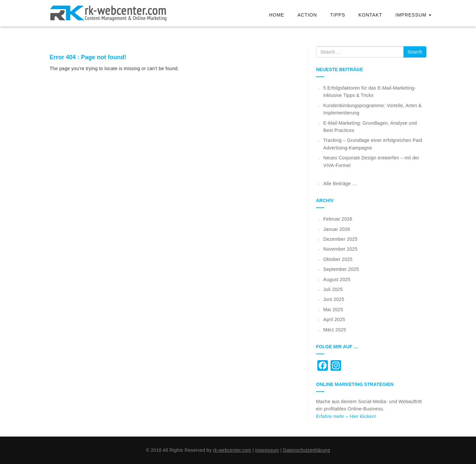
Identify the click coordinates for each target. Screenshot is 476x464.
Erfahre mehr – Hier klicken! (346, 416)
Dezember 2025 (340, 239)
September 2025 (341, 269)
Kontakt (370, 15)
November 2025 (340, 249)
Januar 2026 (337, 229)
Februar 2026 (338, 219)
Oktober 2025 (338, 259)
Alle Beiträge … (340, 184)
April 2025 (334, 319)
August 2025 (337, 279)
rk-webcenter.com (232, 450)
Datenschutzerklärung (306, 450)
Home (277, 15)
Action (307, 15)
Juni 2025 (334, 299)
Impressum (413, 15)
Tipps (338, 15)
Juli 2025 (333, 289)
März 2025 (335, 330)
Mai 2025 (333, 310)
